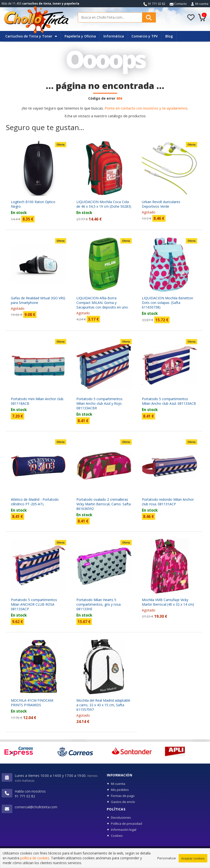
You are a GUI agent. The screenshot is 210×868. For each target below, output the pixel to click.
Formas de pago (123, 796)
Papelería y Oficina (80, 36)
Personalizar (167, 863)
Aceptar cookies (193, 864)
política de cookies (35, 863)
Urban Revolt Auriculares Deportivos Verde (161, 204)
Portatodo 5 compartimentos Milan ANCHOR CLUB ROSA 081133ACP (34, 604)
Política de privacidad (127, 824)
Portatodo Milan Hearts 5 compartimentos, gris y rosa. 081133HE (99, 604)
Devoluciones (121, 817)
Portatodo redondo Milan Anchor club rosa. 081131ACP (168, 502)
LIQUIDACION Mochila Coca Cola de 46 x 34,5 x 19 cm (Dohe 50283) (104, 204)
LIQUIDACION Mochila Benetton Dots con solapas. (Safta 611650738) (167, 303)
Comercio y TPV (145, 36)
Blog (169, 36)
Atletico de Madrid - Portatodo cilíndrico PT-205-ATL (35, 502)
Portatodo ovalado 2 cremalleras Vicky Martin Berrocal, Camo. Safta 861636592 (104, 504)
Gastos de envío (123, 802)
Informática (114, 36)
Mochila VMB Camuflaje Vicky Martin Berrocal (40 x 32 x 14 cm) (168, 602)
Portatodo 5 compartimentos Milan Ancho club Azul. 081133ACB (169, 401)
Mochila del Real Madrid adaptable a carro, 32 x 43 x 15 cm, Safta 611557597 (103, 705)
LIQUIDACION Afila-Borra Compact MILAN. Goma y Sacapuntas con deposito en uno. (102, 303)
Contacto (178, 4)
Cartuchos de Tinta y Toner (31, 36)
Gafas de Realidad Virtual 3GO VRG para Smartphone (38, 300)
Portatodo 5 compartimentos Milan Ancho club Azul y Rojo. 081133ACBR (99, 403)
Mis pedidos (120, 790)
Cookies (117, 836)
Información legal (124, 830)
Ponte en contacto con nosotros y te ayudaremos (146, 108)
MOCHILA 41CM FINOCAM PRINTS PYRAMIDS (32, 703)
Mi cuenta (202, 4)
